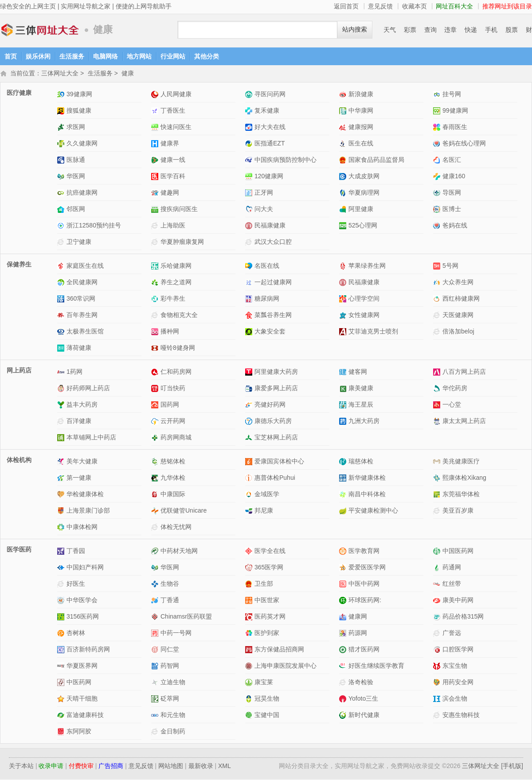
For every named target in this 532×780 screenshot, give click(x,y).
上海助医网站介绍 (156, 226)
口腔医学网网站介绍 (438, 650)
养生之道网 (176, 283)
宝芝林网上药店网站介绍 (250, 438)
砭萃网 (170, 699)
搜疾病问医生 (179, 210)
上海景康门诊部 (88, 511)
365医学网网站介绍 (250, 568)
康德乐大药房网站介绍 (250, 422)
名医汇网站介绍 (438, 161)
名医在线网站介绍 (250, 267)
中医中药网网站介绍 (344, 585)
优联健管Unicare (184, 511)
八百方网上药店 (464, 372)
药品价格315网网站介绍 (438, 617)
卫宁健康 (79, 243)
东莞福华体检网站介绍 (438, 495)
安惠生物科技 (461, 716)
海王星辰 (361, 405)
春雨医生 (455, 128)
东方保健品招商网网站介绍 (250, 650)
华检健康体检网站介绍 (62, 495)
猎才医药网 (364, 650)
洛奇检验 (361, 683)
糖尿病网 (267, 299)
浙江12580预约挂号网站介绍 (62, 226)
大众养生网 (458, 283)
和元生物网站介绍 (156, 716)
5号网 (450, 267)
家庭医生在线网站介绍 (62, 267)
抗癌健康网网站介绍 (62, 194)
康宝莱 (264, 683)
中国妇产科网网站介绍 (62, 568)
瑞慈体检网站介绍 (344, 462)
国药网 (170, 405)
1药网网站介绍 (62, 373)
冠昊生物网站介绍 (250, 700)
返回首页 (346, 6)
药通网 (452, 568)
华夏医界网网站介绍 (62, 667)
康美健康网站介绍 (344, 389)
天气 (390, 30)
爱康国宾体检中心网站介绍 (250, 462)
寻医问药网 (270, 95)
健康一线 (173, 161)
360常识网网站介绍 (62, 300)
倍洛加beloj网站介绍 (438, 332)
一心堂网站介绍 (438, 406)
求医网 (76, 128)
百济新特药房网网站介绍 (62, 650)
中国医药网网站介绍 (438, 552)
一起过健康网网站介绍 (250, 283)
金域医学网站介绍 (250, 495)
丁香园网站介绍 (62, 552)
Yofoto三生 (363, 699)
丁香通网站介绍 (156, 601)
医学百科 (173, 177)
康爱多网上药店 (276, 389)
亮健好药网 (270, 405)
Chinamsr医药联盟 (186, 617)
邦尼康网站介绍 (250, 512)
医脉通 (76, 161)
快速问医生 (176, 128)
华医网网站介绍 (62, 177)
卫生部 (264, 584)
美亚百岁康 (458, 511)
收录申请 (51, 767)
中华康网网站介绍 (344, 112)
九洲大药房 (364, 422)
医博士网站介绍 (438, 210)
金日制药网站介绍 (156, 732)
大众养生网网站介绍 (438, 283)
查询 (430, 30)
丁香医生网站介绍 (156, 112)
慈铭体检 (173, 462)
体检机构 (19, 461)
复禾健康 (267, 111)
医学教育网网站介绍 (344, 552)
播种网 (170, 332)
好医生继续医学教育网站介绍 (344, 667)
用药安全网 (458, 683)
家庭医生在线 (85, 267)
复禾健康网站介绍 (250, 112)
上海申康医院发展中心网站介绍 (250, 667)
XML (225, 767)
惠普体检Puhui (275, 478)
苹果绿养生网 (367, 267)
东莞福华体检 (461, 495)
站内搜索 (355, 29)
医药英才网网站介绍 (250, 617)
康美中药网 (458, 601)
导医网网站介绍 (438, 194)
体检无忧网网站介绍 (156, 528)
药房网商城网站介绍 (156, 438)
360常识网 (81, 299)
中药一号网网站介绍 (156, 634)
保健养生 (19, 265)
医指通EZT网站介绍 (250, 144)
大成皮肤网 (364, 177)
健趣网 (170, 193)
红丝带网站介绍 (438, 585)
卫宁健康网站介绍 (62, 243)
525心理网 (363, 226)
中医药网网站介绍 (62, 683)
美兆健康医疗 (461, 462)
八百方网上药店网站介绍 (438, 373)
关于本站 (21, 767)
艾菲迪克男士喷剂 (373, 332)
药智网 (170, 666)
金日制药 (173, 732)
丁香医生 (173, 111)
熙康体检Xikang (464, 478)
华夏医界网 (82, 666)
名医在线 (267, 267)
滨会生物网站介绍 (438, 700)
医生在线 (361, 144)
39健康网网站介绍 (62, 95)
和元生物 (173, 716)
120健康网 (269, 177)
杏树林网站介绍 (62, 634)
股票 (512, 30)
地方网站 (139, 56)
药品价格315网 (463, 617)
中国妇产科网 (85, 568)
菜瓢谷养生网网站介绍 (250, 316)
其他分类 (207, 56)
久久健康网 (82, 144)
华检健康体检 (85, 495)
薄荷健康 (79, 349)
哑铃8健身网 (178, 349)
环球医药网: (365, 601)
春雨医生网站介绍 (438, 128)
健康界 (170, 144)
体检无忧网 (176, 528)
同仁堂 (170, 650)
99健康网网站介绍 (438, 112)
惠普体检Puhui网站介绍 (250, 479)
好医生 (76, 584)
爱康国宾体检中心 (279, 462)
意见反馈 (380, 6)
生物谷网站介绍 (156, 585)
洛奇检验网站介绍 (344, 683)
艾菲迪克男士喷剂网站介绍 (344, 332)
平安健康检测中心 (373, 511)
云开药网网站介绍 (156, 422)
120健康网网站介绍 (250, 177)
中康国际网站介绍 (156, 495)
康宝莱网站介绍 (250, 683)
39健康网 (79, 95)
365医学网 (269, 568)
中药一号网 (176, 634)
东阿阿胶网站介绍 (62, 732)
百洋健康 (79, 422)
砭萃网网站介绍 (156, 700)
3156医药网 (83, 617)
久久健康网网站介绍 (62, 144)
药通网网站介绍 (438, 568)
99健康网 (455, 111)
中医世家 (267, 601)
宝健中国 (267, 716)
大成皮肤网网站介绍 (344, 177)
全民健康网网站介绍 (62, 283)
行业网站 (173, 56)
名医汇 (452, 161)
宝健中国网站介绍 (250, 716)
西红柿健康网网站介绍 (438, 300)
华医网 (76, 177)
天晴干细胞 (82, 699)
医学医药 (19, 550)
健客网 (358, 372)
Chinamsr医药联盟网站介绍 (156, 617)
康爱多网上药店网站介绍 (250, 389)
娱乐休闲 (38, 56)
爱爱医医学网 (367, 568)
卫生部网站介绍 (250, 585)
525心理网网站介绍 (344, 226)
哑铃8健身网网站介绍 (156, 349)
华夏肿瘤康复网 (182, 243)
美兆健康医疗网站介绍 (438, 462)
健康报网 (361, 128)
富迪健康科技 (85, 716)
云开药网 (173, 422)
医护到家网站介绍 (250, 634)
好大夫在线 (270, 128)
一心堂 (452, 405)
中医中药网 (364, 584)
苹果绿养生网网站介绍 (344, 267)
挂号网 (452, 95)
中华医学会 (82, 601)
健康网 (358, 617)
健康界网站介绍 (156, 144)
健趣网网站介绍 (156, 194)
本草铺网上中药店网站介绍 (62, 438)
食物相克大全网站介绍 (156, 316)
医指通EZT (270, 144)
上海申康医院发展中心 (286, 666)
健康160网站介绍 (438, 177)
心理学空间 (364, 299)
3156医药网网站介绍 (62, 617)
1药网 (74, 372)
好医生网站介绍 (62, 585)
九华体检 (173, 478)
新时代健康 (364, 716)
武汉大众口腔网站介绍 (250, 243)
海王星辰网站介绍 (344, 406)
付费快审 (81, 767)
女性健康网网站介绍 (344, 316)
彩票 (410, 30)
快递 (471, 30)
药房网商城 (176, 438)
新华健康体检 (367, 478)
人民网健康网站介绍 (156, 95)
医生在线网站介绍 (344, 144)
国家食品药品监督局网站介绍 (344, 161)
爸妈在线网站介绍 (438, 226)
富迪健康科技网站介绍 (62, 716)
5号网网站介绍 (438, 267)
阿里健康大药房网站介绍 (250, 373)
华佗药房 (455, 389)
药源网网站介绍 (344, 634)
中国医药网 (458, 552)
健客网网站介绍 (344, 373)
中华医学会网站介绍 (62, 601)
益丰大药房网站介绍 (62, 406)
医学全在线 (270, 552)
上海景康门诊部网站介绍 (62, 512)
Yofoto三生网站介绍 (344, 700)
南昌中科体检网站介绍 (344, 495)
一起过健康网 (273, 283)
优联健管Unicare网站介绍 (156, 512)
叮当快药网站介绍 (156, 389)
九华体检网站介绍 (156, 479)
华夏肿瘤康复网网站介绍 (156, 243)
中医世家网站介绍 (250, 601)
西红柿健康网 (461, 299)
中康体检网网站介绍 (62, 528)
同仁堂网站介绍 (156, 650)
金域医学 (267, 495)
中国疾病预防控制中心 (286, 161)
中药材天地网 (179, 552)
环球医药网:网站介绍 (344, 601)
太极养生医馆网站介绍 (62, 332)
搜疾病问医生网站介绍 (156, 210)
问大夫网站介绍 (250, 210)
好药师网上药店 (88, 389)
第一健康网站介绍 (62, 479)
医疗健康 (19, 94)
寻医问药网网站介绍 (250, 95)
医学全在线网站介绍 (250, 552)
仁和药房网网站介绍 (156, 373)
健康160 (454, 177)
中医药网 (79, 683)
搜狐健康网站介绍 (62, 112)
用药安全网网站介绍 (438, 683)
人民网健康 (176, 95)
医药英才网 (270, 617)
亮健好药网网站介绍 (250, 406)
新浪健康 (361, 95)
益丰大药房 (82, 405)
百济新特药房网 (88, 650)
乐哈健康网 (176, 267)
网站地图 (171, 767)
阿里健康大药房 (276, 372)
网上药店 (19, 371)
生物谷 (170, 584)
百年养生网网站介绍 (62, 316)
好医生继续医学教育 (376, 666)
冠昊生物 (267, 699)
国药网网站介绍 (156, 406)
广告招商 (111, 767)
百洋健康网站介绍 (62, 422)
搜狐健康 (79, 111)
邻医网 (76, 210)
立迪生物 (173, 683)
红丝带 (452, 584)
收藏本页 (415, 6)
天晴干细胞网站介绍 (62, 700)
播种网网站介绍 (156, 332)
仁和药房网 (176, 372)
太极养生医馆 (85, 332)
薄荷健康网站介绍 (62, 349)
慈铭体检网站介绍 (156, 462)
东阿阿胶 (79, 732)
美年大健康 (82, 462)
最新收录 (201, 767)
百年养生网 (82, 316)
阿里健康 (361, 210)
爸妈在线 (455, 226)
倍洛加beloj (458, 332)
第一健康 (79, 478)
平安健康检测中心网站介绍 (344, 512)
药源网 (358, 634)
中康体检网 (82, 528)
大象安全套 (270, 332)
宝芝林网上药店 (276, 438)
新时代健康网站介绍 (344, 716)
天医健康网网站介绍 (438, 316)
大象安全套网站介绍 (250, 332)
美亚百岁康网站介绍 (438, 512)
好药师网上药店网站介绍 (62, 389)
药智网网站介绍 (156, 667)
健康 (128, 74)
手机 (491, 30)
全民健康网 (82, 283)
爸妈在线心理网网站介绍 (438, 144)
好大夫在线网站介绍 (250, 128)
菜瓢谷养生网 (273, 316)
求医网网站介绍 (62, 128)
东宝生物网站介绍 (438, 667)
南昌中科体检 (367, 495)
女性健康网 (364, 316)
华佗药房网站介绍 (438, 389)
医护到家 (267, 634)
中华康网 (361, 111)
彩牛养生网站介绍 (156, 300)
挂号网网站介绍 (438, 95)
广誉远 (452, 634)
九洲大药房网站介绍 (344, 422)
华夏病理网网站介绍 (344, 194)
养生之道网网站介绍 (156, 283)
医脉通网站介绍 (62, 161)
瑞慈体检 (361, 462)
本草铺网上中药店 (91, 438)
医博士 (452, 210)
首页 (11, 56)
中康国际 (173, 495)
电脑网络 (106, 56)
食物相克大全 (179, 316)
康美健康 (361, 389)
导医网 (452, 193)
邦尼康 (264, 511)
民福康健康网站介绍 (250, 226)
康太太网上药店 (464, 422)
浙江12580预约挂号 (94, 226)
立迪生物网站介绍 (156, 683)
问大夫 (264, 210)
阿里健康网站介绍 (344, 210)
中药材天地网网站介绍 (156, 552)
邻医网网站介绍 (62, 210)
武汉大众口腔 (273, 243)
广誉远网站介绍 (438, 634)
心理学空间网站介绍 (344, 300)
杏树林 (76, 634)
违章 (450, 30)
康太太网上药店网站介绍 (438, 422)
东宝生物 (455, 666)
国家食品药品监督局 (376, 161)
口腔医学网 (458, 650)
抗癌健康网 (82, 193)
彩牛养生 (173, 299)
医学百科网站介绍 (156, 177)
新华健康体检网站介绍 (344, 479)
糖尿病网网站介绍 (250, 300)
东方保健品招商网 (279, 650)
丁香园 (76, 552)
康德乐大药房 (273, 422)
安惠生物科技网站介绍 (438, 716)
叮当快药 (173, 389)
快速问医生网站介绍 (156, 128)
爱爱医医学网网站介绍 (344, 568)
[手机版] (512, 767)
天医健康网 (458, 316)
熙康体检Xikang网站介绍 (438, 479)
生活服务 (72, 56)
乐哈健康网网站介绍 (156, 267)
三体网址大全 (40, 30)
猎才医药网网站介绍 (344, 650)
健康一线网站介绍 (156, 161)
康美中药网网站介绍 (438, 601)
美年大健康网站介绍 (62, 462)
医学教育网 (364, 552)
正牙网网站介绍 (250, 194)
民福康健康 (270, 226)
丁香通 (170, 601)
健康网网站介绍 (344, 617)
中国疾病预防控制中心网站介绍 (250, 161)
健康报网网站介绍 (344, 128)
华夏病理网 (364, 193)
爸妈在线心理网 (464, 144)
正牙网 (264, 193)
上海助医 (173, 226)
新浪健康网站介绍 (344, 95)
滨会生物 (455, 699)
